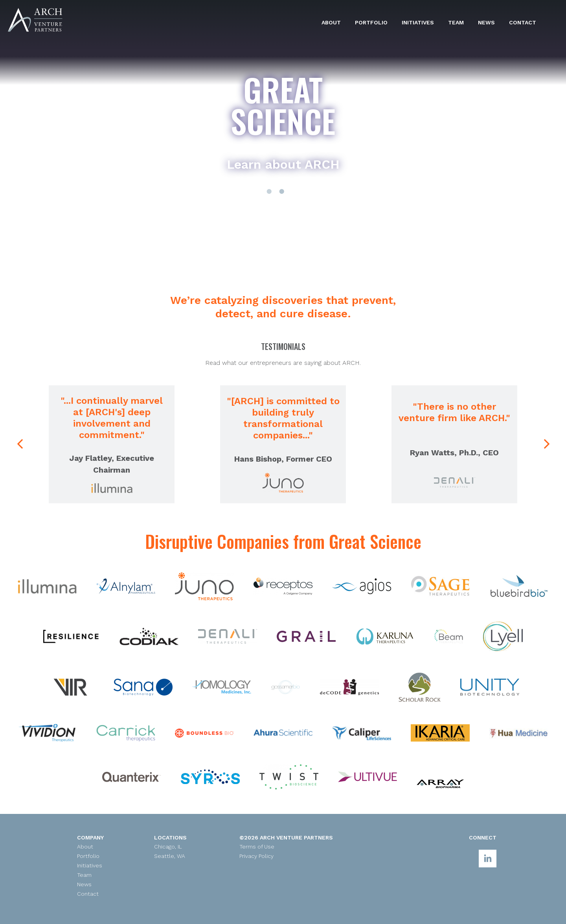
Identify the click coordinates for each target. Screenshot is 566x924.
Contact (523, 22)
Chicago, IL (168, 847)
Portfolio (371, 22)
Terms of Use (257, 847)
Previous (24, 452)
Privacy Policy (256, 856)
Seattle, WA (170, 856)
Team (456, 22)
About (331, 22)
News (486, 22)
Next (546, 444)
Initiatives (418, 22)
